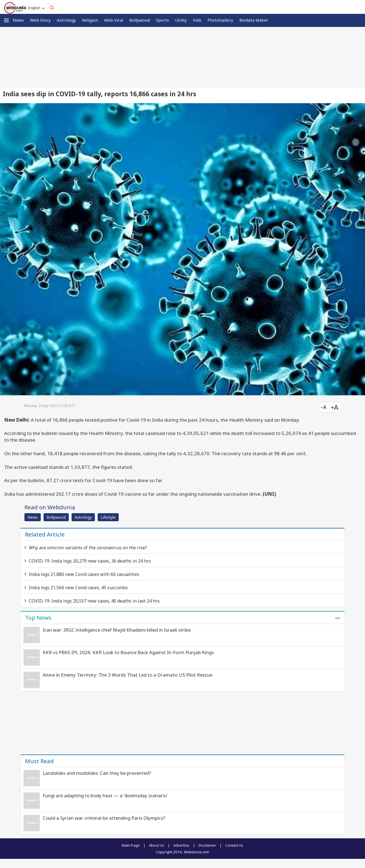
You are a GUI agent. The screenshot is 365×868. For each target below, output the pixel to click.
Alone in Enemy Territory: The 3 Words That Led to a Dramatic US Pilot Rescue (127, 675)
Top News (38, 618)
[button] (6, 20)
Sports (162, 20)
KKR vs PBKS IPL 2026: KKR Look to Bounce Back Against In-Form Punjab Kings (128, 652)
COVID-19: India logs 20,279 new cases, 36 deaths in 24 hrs (90, 561)
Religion (90, 20)
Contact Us (234, 845)
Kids (197, 20)
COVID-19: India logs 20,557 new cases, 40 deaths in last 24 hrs (94, 601)
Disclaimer (207, 845)
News (18, 20)
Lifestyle (108, 517)
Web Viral (114, 20)
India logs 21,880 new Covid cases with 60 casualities (84, 574)
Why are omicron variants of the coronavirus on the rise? (88, 548)
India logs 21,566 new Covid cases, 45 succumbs (78, 588)
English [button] (35, 8)
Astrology (66, 20)
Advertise (181, 845)
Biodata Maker (254, 20)
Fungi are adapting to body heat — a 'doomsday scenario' (105, 795)
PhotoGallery (220, 20)
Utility (181, 20)
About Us (157, 845)
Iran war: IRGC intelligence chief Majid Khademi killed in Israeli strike (117, 630)
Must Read (39, 761)
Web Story (40, 20)
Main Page (131, 845)
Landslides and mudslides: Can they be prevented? (97, 773)
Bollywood (140, 20)
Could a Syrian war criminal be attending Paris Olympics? (104, 818)
